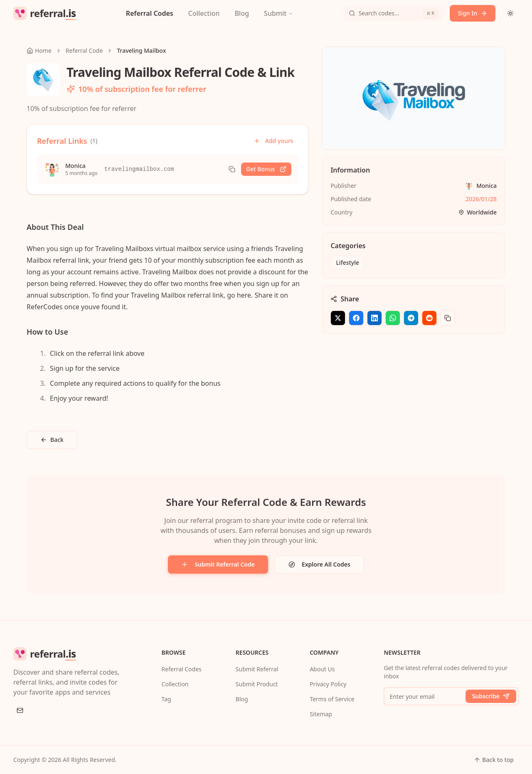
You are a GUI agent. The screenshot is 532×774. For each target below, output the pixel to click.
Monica (486, 186)
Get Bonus (266, 169)
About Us (322, 669)
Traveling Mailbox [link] (141, 51)
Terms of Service (332, 699)
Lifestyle (347, 263)
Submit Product (257, 684)
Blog (242, 13)
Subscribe (491, 696)
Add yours (273, 141)
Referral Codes (150, 13)
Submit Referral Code (218, 564)
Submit (278, 13)
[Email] (20, 710)
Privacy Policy (328, 684)
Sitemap (321, 714)
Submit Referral (257, 669)
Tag (166, 699)
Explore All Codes (319, 564)
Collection (204, 13)
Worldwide (478, 212)
